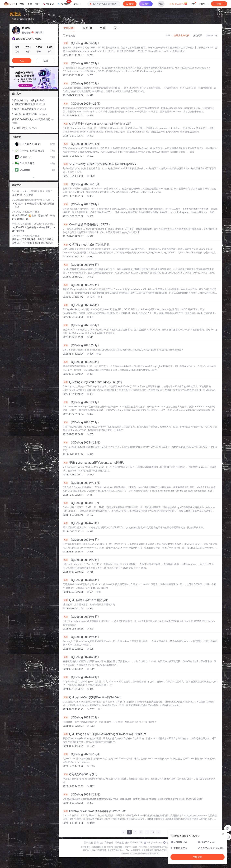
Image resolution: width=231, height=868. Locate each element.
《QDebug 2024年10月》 (82, 503)
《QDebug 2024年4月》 (82, 637)
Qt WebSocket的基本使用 (30, 114)
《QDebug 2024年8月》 (82, 540)
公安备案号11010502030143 (93, 847)
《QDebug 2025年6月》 (82, 305)
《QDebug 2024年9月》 (82, 523)
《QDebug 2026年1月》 (82, 83)
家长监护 (87, 850)
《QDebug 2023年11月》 (82, 795)
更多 (77, 4)
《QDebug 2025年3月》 (82, 362)
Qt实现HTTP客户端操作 (29, 109)
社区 (37, 4)
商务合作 (109, 843)
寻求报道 (119, 843)
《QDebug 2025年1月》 (82, 422)
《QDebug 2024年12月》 (82, 443)
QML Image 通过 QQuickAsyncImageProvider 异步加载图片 (105, 734)
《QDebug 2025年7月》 (82, 285)
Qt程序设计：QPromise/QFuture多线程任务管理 (97, 124)
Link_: (15, 204)
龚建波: (16, 195)
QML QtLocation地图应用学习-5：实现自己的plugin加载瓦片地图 (34, 191)
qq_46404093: (19, 227)
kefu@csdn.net (154, 843)
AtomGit (49, 4)
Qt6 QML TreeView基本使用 (26, 212)
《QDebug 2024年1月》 (82, 717)
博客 (22, 4)
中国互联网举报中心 (116, 850)
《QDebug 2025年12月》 (82, 104)
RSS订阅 (212, 36)
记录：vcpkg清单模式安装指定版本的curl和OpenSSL (100, 164)
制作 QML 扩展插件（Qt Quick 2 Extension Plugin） (34, 224)
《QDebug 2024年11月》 (82, 483)
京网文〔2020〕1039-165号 (137, 847)
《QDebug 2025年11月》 (82, 144)
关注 (22, 61)
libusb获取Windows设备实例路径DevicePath (95, 811)
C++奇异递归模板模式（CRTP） (87, 224)
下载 (30, 4)
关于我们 (88, 843)
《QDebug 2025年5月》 (82, 325)
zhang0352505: (20, 215)
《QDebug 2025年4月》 (82, 345)
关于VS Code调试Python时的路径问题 (33, 121)
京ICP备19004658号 (116, 847)
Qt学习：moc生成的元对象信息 (86, 245)
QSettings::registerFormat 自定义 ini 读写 (93, 382)
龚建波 (15, 14)
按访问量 (198, 35)
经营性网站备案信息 (159, 847)
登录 (161, 4)
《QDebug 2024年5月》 (82, 617)
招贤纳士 (99, 843)
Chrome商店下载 (133, 850)
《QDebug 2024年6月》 (82, 580)
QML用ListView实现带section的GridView (92, 697)
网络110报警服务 (99, 850)
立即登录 (198, 857)
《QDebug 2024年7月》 (82, 560)
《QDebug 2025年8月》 (82, 265)
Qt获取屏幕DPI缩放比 (80, 774)
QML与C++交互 (25, 128)
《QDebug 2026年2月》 (82, 63)
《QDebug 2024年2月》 (82, 677)
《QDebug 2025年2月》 (82, 402)
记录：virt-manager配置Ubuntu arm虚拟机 (93, 463)
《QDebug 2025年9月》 (82, 204)
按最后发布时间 (182, 35)
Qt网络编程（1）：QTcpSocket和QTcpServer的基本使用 (29, 102)
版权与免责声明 (161, 850)
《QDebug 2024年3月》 (82, 657)
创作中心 (203, 4)
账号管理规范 (147, 850)
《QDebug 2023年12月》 (82, 754)
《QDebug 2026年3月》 (82, 43)
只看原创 (69, 36)
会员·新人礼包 (178, 4)
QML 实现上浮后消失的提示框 (85, 600)
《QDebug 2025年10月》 (82, 184)
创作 (219, 4)
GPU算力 (64, 3)
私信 (46, 61)
